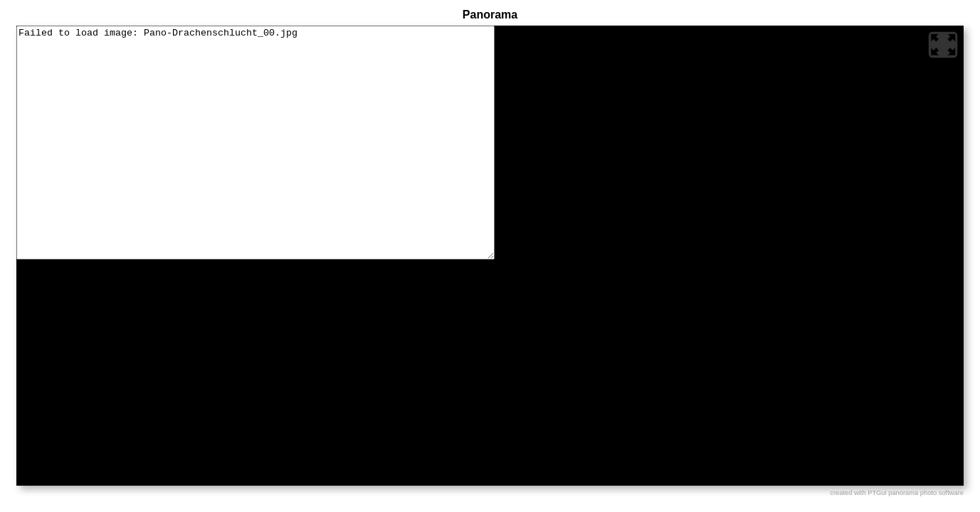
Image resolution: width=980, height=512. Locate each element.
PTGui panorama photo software (916, 493)
